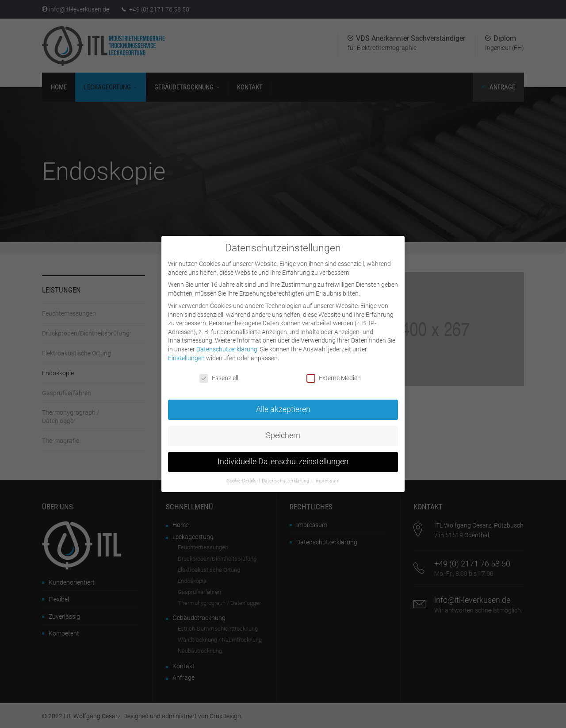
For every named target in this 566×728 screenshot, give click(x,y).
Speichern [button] (283, 428)
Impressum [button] (327, 473)
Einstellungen (186, 351)
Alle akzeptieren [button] (283, 402)
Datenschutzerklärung (227, 342)
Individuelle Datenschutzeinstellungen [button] (283, 455)
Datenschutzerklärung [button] (286, 473)
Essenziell (219, 371)
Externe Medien (334, 371)
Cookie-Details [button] (242, 473)
